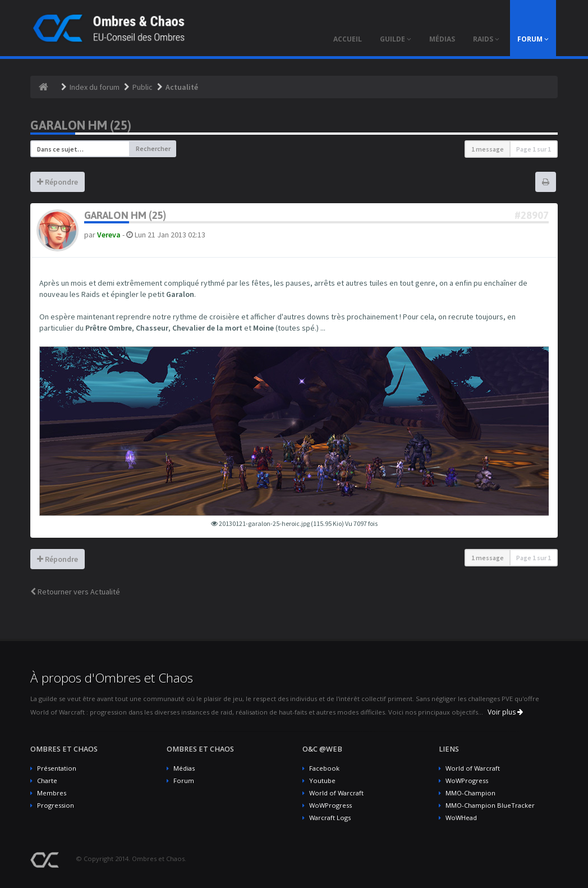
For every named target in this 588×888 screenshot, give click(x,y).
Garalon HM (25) (81, 125)
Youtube (322, 781)
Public (143, 87)
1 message (488, 149)
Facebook (324, 768)
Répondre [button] (58, 182)
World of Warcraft (336, 793)
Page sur (534, 149)
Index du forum (95, 87)
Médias (184, 768)
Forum (184, 781)
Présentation (57, 768)
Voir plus (505, 712)
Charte (47, 781)
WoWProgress (330, 805)
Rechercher (153, 148)
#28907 (532, 215)
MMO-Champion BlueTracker (490, 805)
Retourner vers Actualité (75, 592)
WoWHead (461, 818)
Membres (52, 793)
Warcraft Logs (330, 818)
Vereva (109, 235)
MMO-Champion (470, 793)
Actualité (182, 87)
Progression (56, 805)
